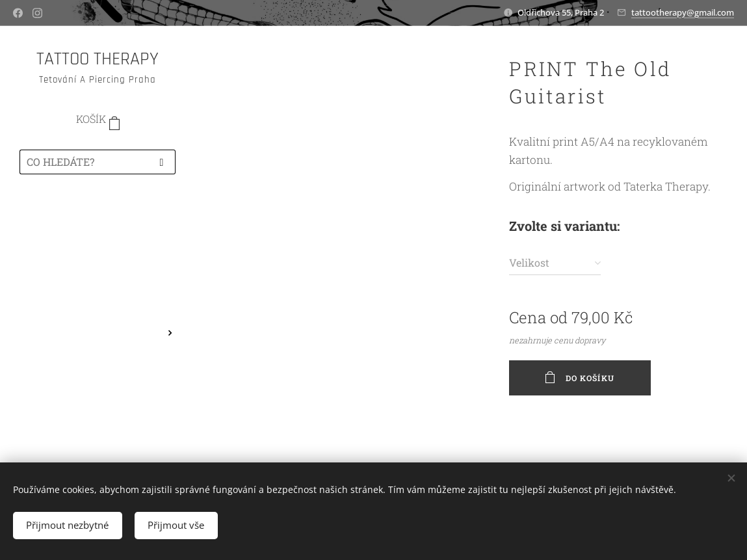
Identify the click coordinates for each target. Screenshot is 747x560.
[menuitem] (98, 222)
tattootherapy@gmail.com (683, 12)
